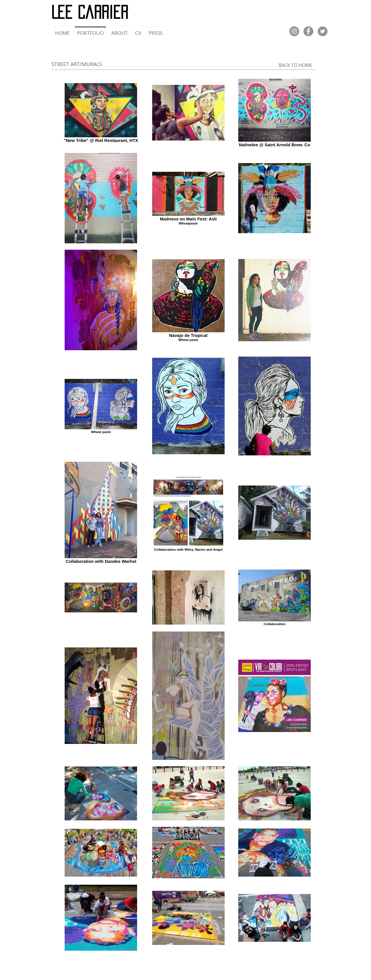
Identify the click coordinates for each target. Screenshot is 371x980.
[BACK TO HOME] (295, 65)
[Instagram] (294, 31)
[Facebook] (308, 31)
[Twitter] (323, 31)
